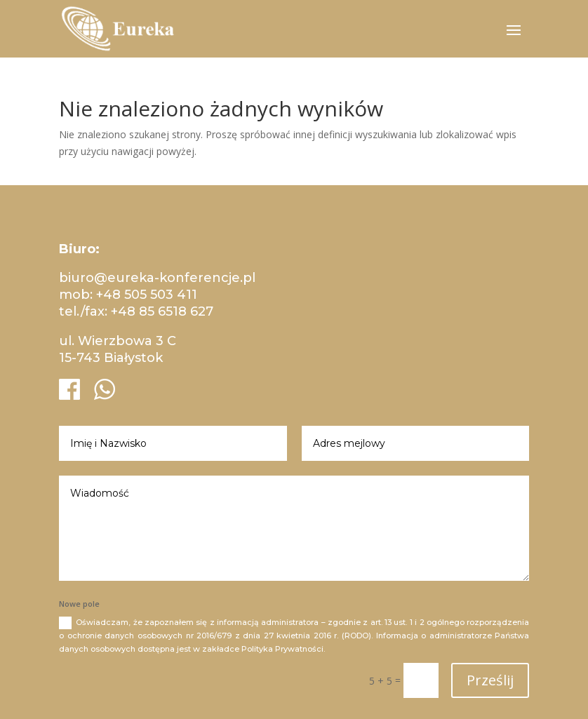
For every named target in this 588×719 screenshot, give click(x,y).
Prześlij (490, 680)
